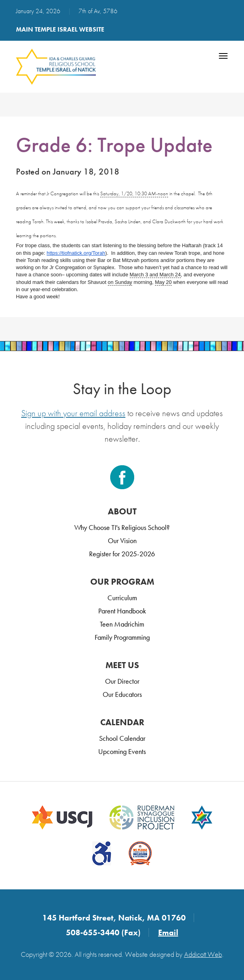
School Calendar (122, 738)
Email (168, 932)
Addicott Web (203, 954)
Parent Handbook (122, 611)
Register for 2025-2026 (122, 554)
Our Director (122, 681)
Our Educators (122, 694)
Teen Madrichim (122, 624)
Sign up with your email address (73, 413)
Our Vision (122, 541)
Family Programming (122, 637)
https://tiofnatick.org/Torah (76, 253)
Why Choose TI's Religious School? (122, 527)
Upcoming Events (122, 751)
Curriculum (122, 598)
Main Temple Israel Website (60, 29)
